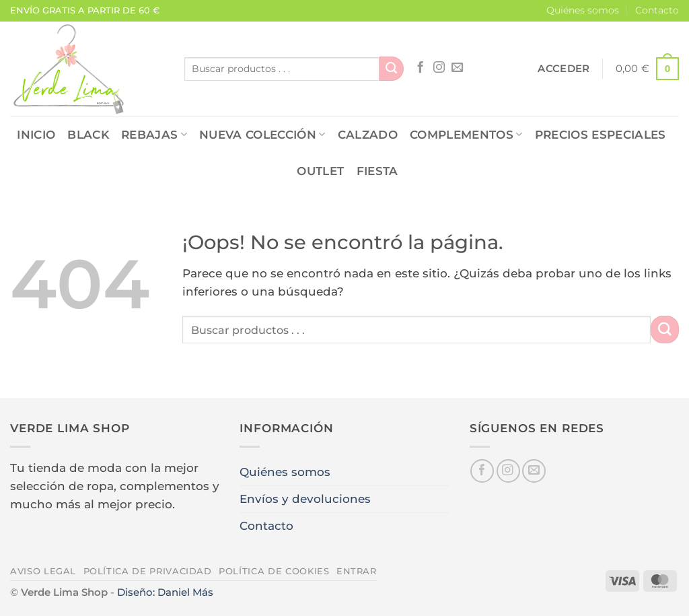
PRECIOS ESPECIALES (601, 135)
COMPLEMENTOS (466, 135)
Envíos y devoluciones (305, 499)
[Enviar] (392, 69)
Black (88, 135)
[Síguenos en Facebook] (420, 68)
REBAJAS (154, 135)
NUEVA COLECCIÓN (262, 135)
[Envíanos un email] (457, 68)
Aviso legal (43, 571)
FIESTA (377, 171)
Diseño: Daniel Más (165, 592)
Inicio (36, 135)
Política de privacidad (148, 571)
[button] (564, 69)
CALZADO (368, 135)
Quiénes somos (583, 10)
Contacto (657, 10)
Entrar (357, 571)
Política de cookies (274, 571)
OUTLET (320, 171)
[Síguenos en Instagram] (439, 68)
